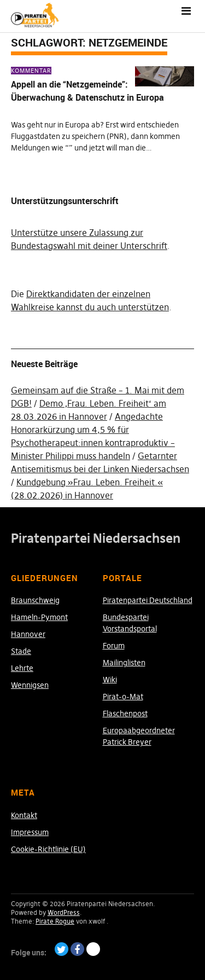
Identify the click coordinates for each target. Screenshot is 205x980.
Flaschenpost (125, 714)
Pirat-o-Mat (123, 697)
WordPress (64, 912)
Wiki (110, 680)
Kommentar (31, 71)
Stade (21, 651)
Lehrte (22, 668)
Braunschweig (35, 600)
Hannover (28, 634)
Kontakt (24, 815)
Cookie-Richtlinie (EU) (48, 849)
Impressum (30, 832)
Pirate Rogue (55, 921)
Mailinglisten (124, 663)
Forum (114, 646)
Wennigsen (30, 685)
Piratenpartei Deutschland (148, 600)
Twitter (61, 949)
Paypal (93, 949)
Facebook (77, 949)
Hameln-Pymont (39, 617)
